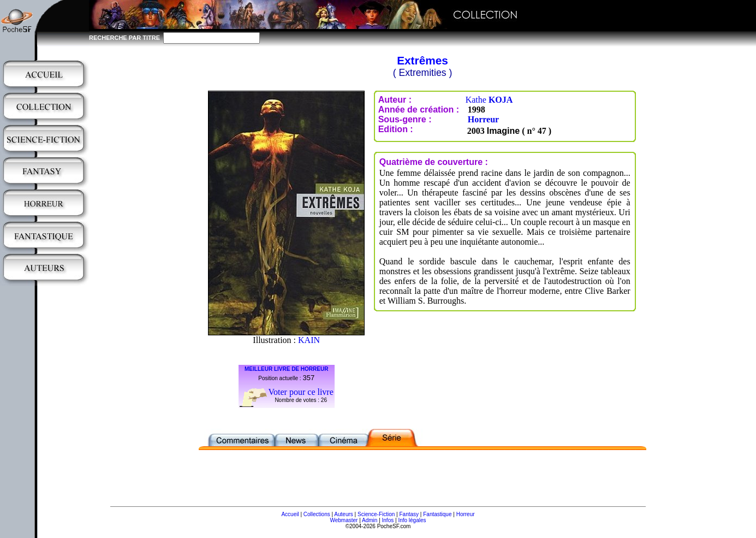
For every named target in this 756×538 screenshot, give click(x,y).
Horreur (483, 119)
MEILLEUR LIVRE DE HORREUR (286, 369)
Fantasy (409, 514)
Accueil (290, 514)
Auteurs (343, 514)
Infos (388, 520)
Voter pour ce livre (301, 392)
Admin (370, 520)
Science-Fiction (376, 514)
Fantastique (437, 514)
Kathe (489, 100)
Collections (317, 514)
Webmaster (344, 520)
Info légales (412, 520)
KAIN (309, 340)
